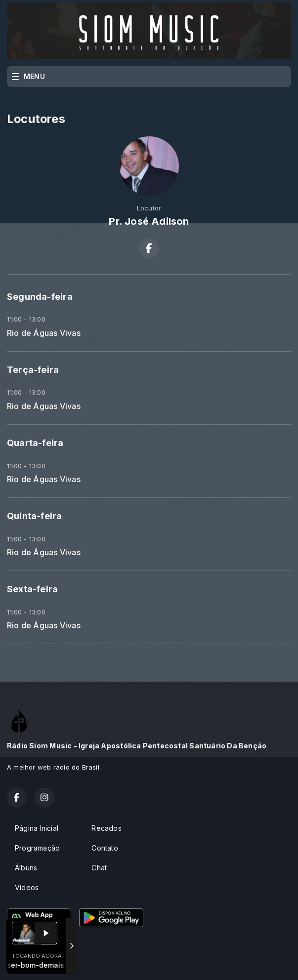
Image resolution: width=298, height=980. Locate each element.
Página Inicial (37, 828)
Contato (105, 848)
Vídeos (27, 887)
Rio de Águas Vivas (44, 333)
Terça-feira (33, 370)
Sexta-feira (32, 589)
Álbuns (26, 868)
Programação (37, 848)
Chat (99, 868)
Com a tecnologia (41, 962)
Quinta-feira (35, 516)
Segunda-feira (40, 297)
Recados (106, 828)
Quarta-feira (35, 443)
